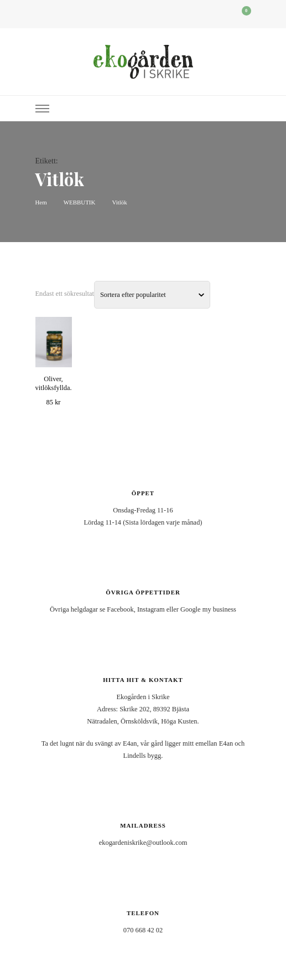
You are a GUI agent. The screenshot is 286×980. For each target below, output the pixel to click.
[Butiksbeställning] (152, 295)
